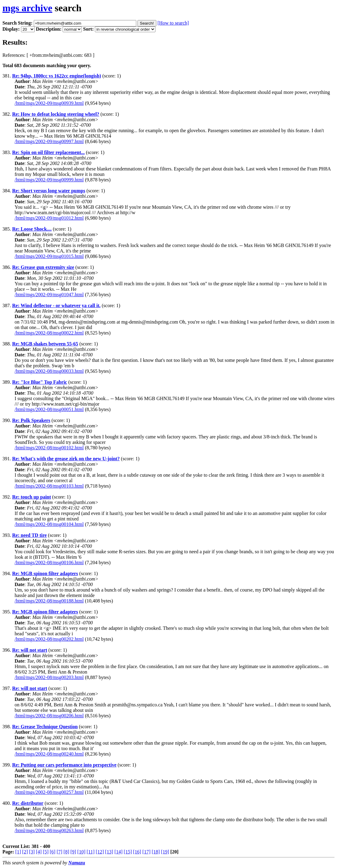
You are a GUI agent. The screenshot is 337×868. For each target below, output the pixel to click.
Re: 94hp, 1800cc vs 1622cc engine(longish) (57, 76)
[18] (156, 852)
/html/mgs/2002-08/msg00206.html (49, 716)
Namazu (77, 863)
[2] (25, 852)
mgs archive (27, 8)
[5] (46, 852)
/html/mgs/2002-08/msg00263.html (49, 830)
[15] (128, 852)
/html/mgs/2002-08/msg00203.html (49, 677)
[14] (118, 852)
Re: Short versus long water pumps (49, 191)
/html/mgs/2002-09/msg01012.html (49, 218)
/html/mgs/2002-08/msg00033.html (49, 371)
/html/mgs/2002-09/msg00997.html (49, 141)
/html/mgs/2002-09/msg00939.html (49, 103)
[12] (100, 852)
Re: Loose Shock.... (32, 229)
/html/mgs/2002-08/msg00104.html (49, 524)
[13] (109, 852)
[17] (146, 852)
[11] (91, 852)
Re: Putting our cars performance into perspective (64, 765)
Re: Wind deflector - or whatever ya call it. (56, 305)
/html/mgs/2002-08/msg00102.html (49, 448)
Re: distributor (28, 803)
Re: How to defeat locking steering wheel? (56, 114)
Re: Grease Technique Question (45, 727)
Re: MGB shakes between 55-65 (45, 344)
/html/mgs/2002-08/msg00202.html (49, 639)
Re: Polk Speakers (31, 420)
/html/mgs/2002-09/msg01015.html (49, 256)
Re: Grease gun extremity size (43, 267)
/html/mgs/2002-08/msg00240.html (49, 754)
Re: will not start (30, 650)
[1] (18, 852)
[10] (81, 852)
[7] (59, 852)
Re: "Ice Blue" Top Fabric (40, 382)
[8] (66, 852)
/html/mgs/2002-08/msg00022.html (49, 333)
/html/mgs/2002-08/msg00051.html (49, 409)
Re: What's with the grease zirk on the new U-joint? (66, 459)
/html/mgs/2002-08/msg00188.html (49, 601)
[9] (73, 852)
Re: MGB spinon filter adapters (45, 573)
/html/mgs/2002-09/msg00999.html (49, 180)
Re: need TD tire (30, 535)
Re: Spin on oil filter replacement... (49, 152)
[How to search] (173, 23)
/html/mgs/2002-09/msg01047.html (49, 295)
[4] (39, 852)
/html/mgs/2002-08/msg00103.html (49, 486)
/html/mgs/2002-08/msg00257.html (49, 792)
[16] (137, 852)
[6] (52, 852)
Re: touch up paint (32, 497)
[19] (165, 852)
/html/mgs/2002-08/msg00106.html (49, 563)
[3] (32, 852)
